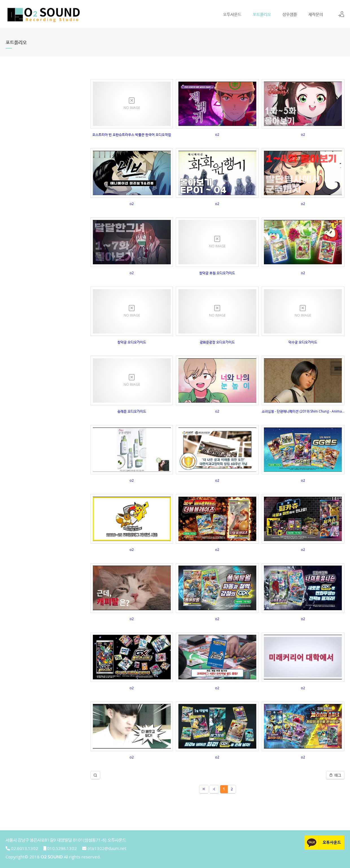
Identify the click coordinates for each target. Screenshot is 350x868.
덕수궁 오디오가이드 (303, 342)
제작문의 (316, 14)
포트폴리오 (262, 14)
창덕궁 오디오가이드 (132, 342)
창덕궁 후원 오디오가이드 (217, 273)
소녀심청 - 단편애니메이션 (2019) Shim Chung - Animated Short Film (303, 411)
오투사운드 (232, 14)
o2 (217, 135)
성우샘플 (290, 14)
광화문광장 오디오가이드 (217, 342)
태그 (335, 775)
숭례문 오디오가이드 (132, 411)
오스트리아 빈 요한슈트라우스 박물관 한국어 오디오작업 (132, 135)
